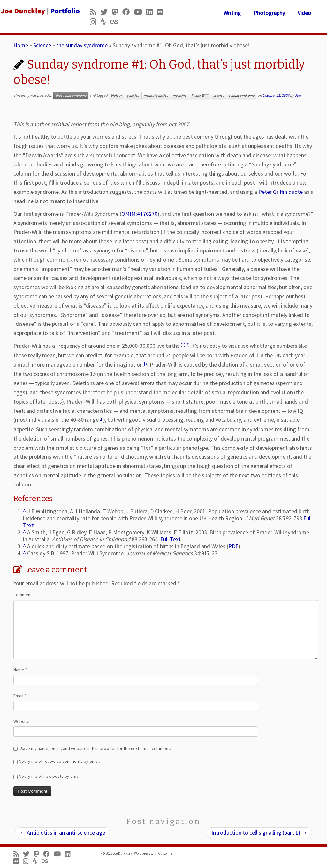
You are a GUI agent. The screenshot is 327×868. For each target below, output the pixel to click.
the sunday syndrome (82, 45)
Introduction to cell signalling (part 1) (259, 832)
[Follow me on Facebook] (128, 12)
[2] (187, 345)
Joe (298, 95)
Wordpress (142, 853)
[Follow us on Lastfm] (116, 22)
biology (116, 95)
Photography (269, 13)
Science (42, 45)
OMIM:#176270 (139, 214)
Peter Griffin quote (281, 192)
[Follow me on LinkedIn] (152, 12)
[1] (183, 345)
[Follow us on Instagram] (95, 22)
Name (20, 670)
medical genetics (156, 95)
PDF (233, 546)
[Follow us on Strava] (105, 22)
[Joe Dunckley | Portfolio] (38, 11)
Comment (24, 595)
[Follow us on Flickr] (162, 12)
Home (21, 45)
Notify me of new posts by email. (50, 776)
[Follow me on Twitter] (106, 12)
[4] (101, 419)
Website (21, 721)
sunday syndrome (242, 95)
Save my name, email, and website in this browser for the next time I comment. (96, 748)
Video (304, 13)
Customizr (166, 853)
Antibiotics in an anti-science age (62, 832)
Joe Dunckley (122, 853)
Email (20, 696)
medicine (179, 95)
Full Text (171, 539)
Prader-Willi (200, 95)
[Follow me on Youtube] (140, 12)
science (219, 95)
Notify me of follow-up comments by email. (60, 761)
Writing (232, 13)
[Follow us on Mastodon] (117, 12)
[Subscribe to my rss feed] (95, 12)
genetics (133, 95)
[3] (146, 363)
